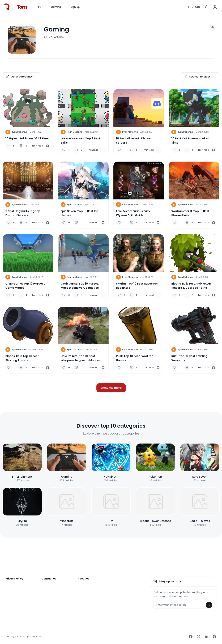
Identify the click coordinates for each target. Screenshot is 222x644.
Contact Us (49, 579)
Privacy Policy (14, 579)
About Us (84, 579)
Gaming (58, 7)
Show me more (111, 388)
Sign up (75, 7)
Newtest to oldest (200, 77)
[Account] (215, 7)
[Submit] (209, 605)
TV (41, 7)
